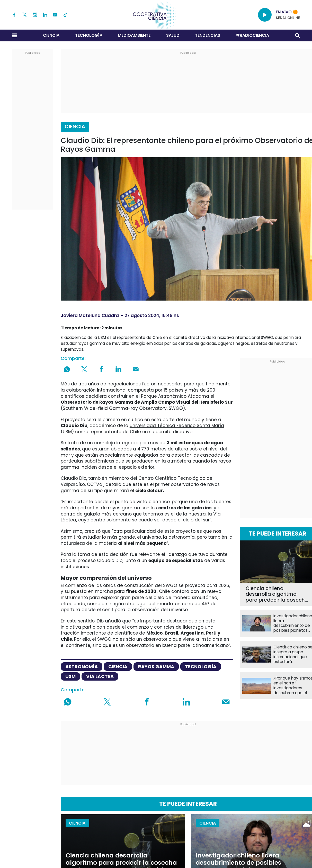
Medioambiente (134, 35)
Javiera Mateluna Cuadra (90, 315)
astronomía (82, 667)
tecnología (201, 667)
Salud (173, 35)
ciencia (118, 667)
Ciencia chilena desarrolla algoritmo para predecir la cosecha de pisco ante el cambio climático (277, 594)
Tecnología (89, 35)
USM (70, 676)
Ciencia (51, 35)
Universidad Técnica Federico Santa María (177, 426)
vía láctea (100, 676)
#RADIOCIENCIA (252, 35)
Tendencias (208, 35)
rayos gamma (156, 667)
